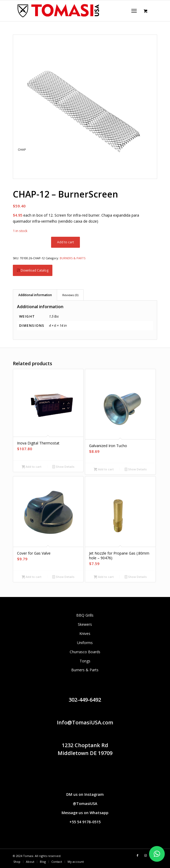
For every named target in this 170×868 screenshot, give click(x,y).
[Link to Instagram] (145, 855)
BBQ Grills (85, 615)
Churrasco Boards (85, 652)
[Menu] (134, 11)
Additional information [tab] (35, 295)
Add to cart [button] (32, 467)
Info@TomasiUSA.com (85, 722)
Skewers (85, 624)
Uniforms (85, 643)
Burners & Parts (85, 670)
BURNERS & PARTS (73, 258)
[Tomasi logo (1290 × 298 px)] (71, 11)
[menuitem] (135, 11)
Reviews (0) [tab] (70, 295)
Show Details (63, 467)
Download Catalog (33, 270)
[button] (157, 854)
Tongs (85, 661)
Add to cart (65, 242)
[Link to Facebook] (138, 855)
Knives (85, 633)
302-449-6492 (85, 700)
